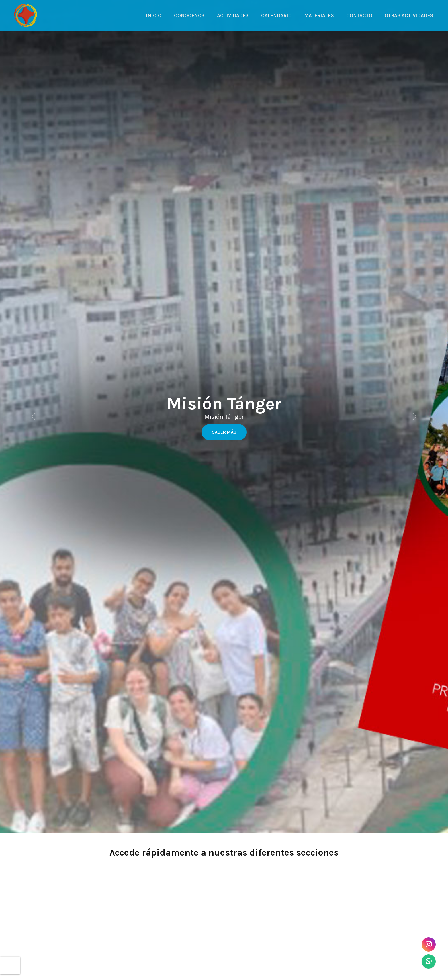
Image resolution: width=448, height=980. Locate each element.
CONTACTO (359, 15)
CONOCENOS (189, 15)
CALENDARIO (276, 15)
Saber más (224, 432)
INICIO (154, 15)
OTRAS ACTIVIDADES (409, 15)
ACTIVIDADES (233, 15)
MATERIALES (319, 15)
